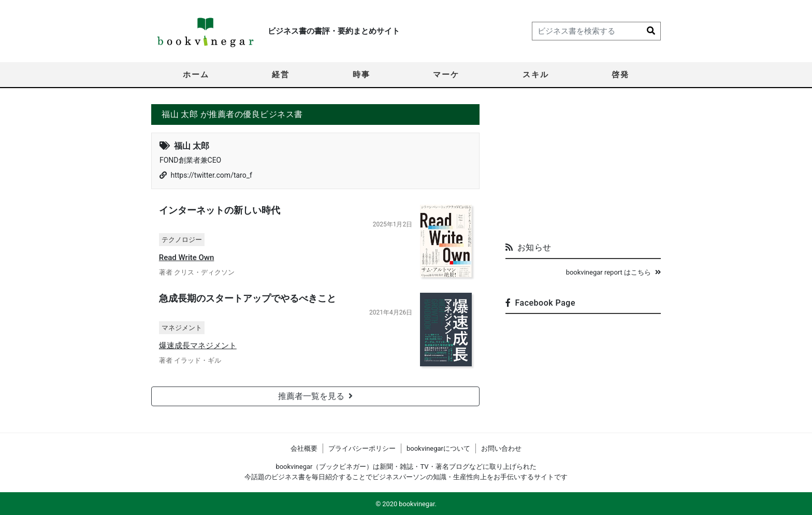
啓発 (620, 75)
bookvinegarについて (438, 448)
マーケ (446, 75)
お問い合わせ (501, 448)
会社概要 (304, 448)
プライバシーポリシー (362, 448)
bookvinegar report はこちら (613, 272)
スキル (536, 75)
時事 (361, 75)
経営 (281, 75)
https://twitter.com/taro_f (211, 175)
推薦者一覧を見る (315, 396)
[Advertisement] (583, 169)
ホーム (196, 75)
